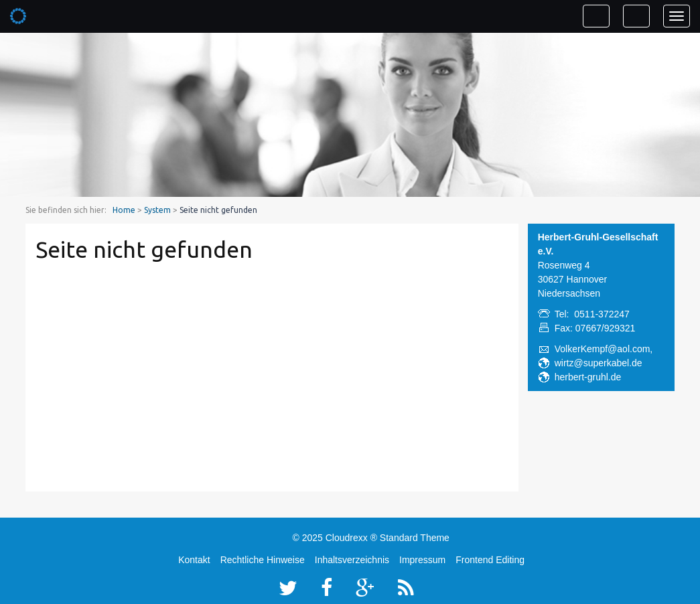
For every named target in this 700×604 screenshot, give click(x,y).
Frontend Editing (490, 560)
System (157, 210)
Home (124, 210)
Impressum (422, 560)
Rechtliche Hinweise (263, 560)
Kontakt (194, 560)
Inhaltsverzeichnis (352, 560)
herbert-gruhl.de (588, 377)
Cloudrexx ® (351, 538)
